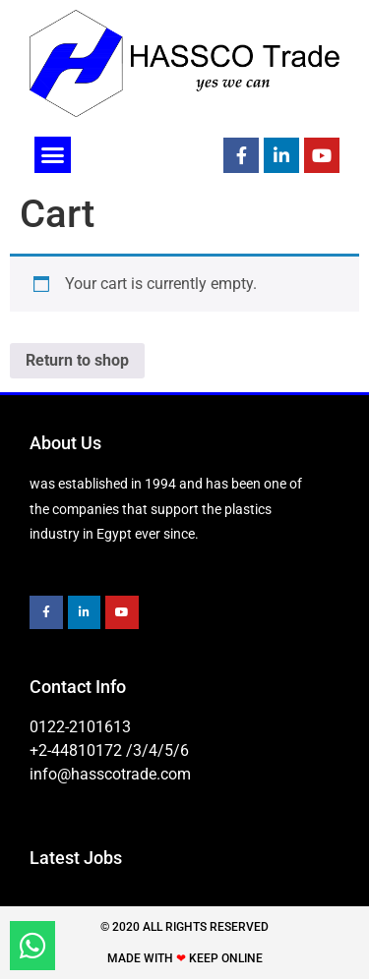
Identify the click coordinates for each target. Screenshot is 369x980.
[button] (53, 155)
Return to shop (77, 360)
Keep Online (226, 958)
